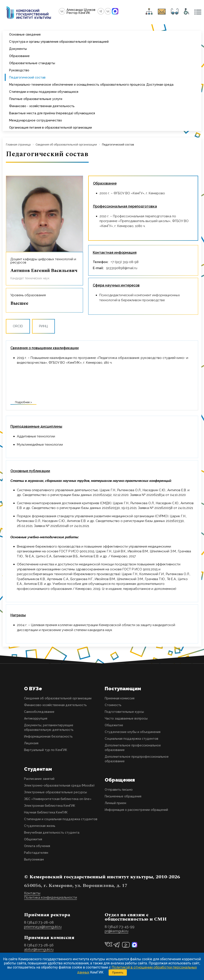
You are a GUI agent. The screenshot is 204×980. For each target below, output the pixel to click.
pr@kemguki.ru (117, 931)
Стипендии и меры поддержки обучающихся (44, 92)
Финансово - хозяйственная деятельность (42, 106)
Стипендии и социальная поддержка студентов (61, 819)
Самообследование (39, 712)
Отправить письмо (119, 790)
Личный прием (115, 803)
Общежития (33, 839)
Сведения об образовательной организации (58, 698)
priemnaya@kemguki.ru (43, 927)
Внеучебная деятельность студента (52, 833)
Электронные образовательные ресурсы (55, 792)
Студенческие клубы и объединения (133, 732)
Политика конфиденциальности (51, 897)
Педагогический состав (27, 77)
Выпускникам (34, 859)
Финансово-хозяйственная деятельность (55, 705)
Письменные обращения (123, 796)
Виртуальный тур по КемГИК (46, 750)
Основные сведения (25, 34)
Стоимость (113, 705)
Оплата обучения (37, 846)
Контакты (32, 893)
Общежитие (114, 725)
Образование (19, 56)
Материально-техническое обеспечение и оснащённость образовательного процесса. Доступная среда (91, 84)
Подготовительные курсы (124, 712)
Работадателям (36, 853)
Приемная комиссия (120, 698)
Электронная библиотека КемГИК (50, 806)
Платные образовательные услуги (36, 99)
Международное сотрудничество (36, 120)
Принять (118, 973)
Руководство (19, 70)
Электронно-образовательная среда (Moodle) (59, 785)
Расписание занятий (39, 779)
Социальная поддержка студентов (131, 739)
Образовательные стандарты (32, 63)
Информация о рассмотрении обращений (136, 810)
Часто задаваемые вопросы (126, 718)
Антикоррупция (36, 718)
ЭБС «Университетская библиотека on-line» (58, 799)
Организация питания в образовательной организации (51, 127)
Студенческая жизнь (40, 826)
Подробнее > (23, 402)
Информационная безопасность (48, 736)
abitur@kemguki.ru (39, 950)
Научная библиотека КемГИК (46, 812)
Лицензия (31, 743)
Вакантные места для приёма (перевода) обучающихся (52, 113)
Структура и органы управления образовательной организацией (59, 42)
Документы (18, 49)
